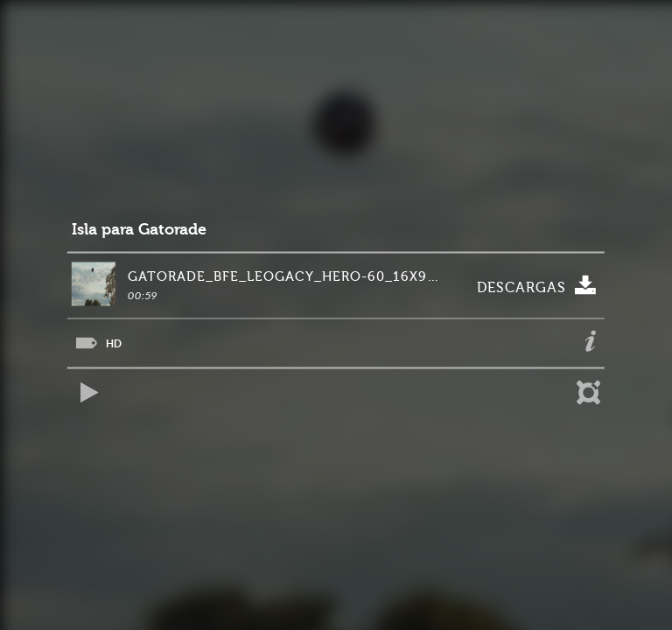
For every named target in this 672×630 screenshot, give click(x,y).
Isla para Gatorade (139, 230)
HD (114, 343)
